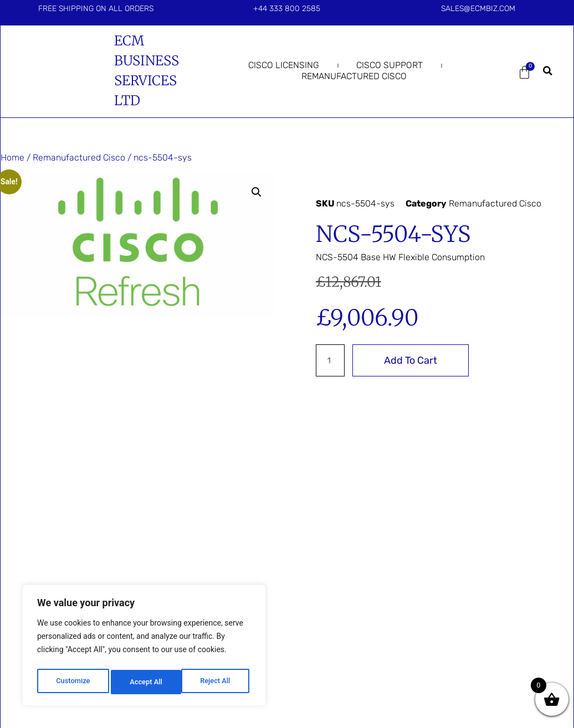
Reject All (145, 682)
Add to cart (414, 360)
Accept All (217, 682)
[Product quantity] (332, 360)
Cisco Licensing (284, 65)
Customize (72, 682)
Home (12, 158)
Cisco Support (389, 65)
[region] (144, 648)
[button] (548, 71)
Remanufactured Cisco (354, 76)
